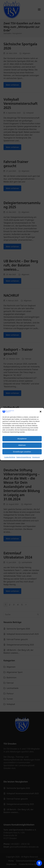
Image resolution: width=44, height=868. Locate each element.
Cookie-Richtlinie (10, 457)
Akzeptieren (22, 439)
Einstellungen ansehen (22, 452)
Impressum (36, 457)
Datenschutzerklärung (24, 457)
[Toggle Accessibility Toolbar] (39, 863)
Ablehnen (22, 445)
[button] (40, 412)
